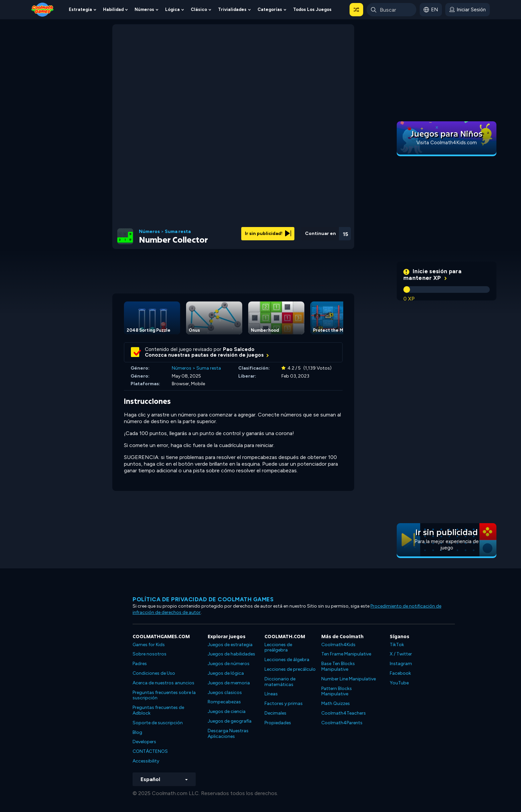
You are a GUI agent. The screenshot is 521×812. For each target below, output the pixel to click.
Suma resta (178, 232)
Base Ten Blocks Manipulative (338, 666)
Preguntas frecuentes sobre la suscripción (164, 695)
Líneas (271, 694)
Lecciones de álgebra (287, 660)
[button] (356, 10)
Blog (137, 732)
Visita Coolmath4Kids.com (447, 143)
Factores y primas (284, 703)
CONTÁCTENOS (150, 751)
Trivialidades (232, 9)
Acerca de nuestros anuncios (163, 683)
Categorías (270, 9)
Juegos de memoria (229, 683)
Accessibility (146, 761)
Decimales (275, 713)
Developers (144, 742)
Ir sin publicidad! (268, 233)
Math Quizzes (336, 703)
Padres (140, 664)
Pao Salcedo (239, 349)
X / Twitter (401, 654)
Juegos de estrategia (230, 645)
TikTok (397, 645)
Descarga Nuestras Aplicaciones (228, 734)
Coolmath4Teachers (344, 713)
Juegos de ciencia (227, 711)
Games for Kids (149, 645)
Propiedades (278, 723)
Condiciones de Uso (154, 673)
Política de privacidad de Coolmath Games (203, 599)
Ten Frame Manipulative (346, 654)
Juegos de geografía (230, 721)
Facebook (400, 673)
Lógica (172, 9)
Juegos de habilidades (231, 654)
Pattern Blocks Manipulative (337, 691)
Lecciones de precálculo (290, 669)
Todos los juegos (312, 9)
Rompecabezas (224, 702)
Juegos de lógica (226, 673)
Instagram (401, 664)
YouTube (399, 683)
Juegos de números (229, 664)
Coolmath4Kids (338, 645)
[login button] (468, 10)
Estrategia (80, 9)
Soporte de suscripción (158, 723)
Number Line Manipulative (349, 679)
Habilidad (113, 9)
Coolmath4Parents (342, 723)
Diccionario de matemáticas (280, 682)
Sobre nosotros (150, 654)
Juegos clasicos (225, 693)
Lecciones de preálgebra (278, 647)
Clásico (199, 9)
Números (144, 9)
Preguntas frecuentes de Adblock (158, 710)
